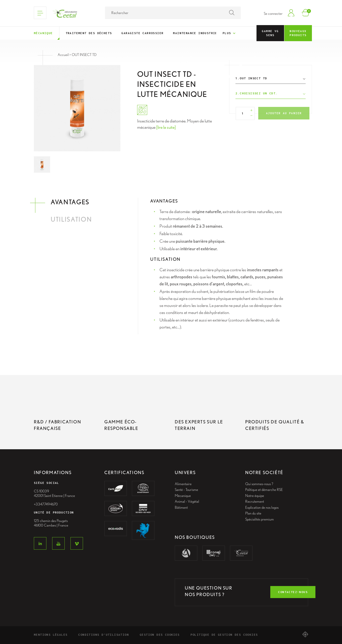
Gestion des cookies (160, 635)
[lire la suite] (166, 127)
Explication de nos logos (262, 507)
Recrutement (255, 501)
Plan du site (253, 513)
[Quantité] (243, 113)
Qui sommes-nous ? (259, 484)
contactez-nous (293, 592)
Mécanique (43, 33)
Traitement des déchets (89, 33)
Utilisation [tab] (71, 219)
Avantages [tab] (70, 202)
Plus (230, 33)
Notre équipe (255, 496)
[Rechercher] (173, 13)
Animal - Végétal (187, 501)
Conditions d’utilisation (104, 635)
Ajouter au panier (284, 113)
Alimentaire (183, 484)
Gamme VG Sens (270, 33)
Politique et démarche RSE (264, 490)
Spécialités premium (260, 519)
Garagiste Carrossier (142, 33)
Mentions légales (51, 635)
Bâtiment (181, 507)
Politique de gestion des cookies (224, 635)
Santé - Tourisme (186, 490)
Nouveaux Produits (298, 33)
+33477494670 (46, 504)
